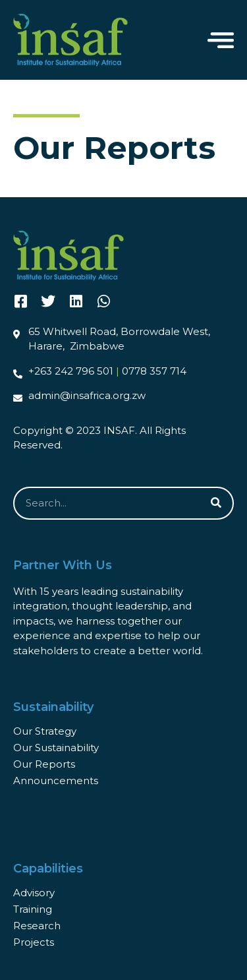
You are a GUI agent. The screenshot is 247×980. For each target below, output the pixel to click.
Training (33, 909)
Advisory (34, 893)
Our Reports (44, 764)
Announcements (56, 781)
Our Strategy (45, 731)
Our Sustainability (56, 748)
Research (37, 926)
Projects (34, 942)
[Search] (216, 503)
